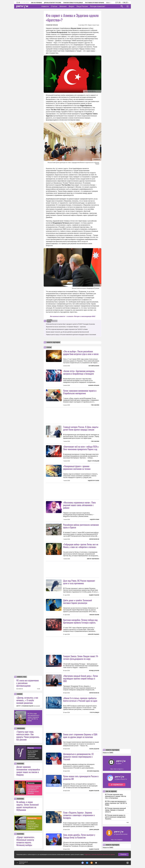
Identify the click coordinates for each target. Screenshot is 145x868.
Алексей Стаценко (94, 634)
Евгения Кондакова (93, 771)
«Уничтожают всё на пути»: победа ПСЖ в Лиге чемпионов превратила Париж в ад (81, 448)
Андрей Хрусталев (93, 481)
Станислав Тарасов (52, 25)
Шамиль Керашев (94, 385)
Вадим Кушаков (94, 595)
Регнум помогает (98, 6)
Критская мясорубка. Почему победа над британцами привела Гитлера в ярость (80, 621)
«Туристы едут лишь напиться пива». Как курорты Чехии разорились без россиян (28, 736)
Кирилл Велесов (94, 539)
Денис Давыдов (94, 830)
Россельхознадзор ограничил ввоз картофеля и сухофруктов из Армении (34, 790)
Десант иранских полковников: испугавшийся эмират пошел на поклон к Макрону (28, 771)
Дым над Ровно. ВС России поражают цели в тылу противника (79, 582)
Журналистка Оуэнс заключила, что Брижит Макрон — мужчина (66, 327)
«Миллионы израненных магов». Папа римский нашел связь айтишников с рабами (79, 505)
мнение (20, 694)
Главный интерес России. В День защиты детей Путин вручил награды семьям (81, 428)
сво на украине (111, 791)
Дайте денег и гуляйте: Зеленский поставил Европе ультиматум (78, 602)
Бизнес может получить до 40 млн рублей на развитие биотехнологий (67, 332)
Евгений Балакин (94, 366)
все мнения (37, 706)
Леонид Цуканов (94, 671)
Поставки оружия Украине (95, 3)
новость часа (22, 677)
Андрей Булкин (94, 520)
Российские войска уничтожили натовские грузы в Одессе (81, 526)
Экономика (31, 783)
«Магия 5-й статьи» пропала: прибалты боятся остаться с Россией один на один (80, 699)
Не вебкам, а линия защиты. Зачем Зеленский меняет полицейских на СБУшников (28, 806)
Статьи (54, 6)
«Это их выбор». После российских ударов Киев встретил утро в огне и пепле (81, 353)
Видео (71, 6)
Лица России (82, 6)
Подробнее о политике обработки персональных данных (100, 855)
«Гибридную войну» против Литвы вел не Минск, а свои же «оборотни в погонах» (81, 546)
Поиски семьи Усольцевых (73, 3)
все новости (20, 689)
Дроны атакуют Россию (53, 3)
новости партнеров (53, 342)
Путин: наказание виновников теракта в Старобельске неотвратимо (80, 392)
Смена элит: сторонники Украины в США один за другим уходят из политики (80, 736)
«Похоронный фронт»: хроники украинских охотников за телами (77, 467)
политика (20, 764)
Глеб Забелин (95, 405)
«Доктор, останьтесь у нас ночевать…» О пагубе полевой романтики (27, 700)
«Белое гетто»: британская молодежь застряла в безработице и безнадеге (79, 372)
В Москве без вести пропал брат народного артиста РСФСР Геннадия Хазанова (70, 324)
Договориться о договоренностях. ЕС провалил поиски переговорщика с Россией (78, 757)
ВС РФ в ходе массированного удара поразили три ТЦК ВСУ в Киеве (33, 717)
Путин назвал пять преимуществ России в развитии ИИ (81, 777)
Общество (31, 748)
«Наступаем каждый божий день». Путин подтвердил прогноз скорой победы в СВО (80, 678)
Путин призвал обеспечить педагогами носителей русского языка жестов (33, 755)
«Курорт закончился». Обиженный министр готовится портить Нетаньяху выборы (26, 841)
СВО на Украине (36, 3)
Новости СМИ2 (108, 753)
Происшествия (32, 818)
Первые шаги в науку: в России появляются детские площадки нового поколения (71, 335)
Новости (45, 6)
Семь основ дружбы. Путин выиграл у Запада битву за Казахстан (79, 836)
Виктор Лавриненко (93, 559)
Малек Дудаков (94, 749)
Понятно (123, 854)
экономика (21, 728)
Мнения (63, 6)
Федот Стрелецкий (93, 461)
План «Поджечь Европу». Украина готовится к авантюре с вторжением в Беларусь (79, 815)
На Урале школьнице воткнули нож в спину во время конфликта (33, 825)
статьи (49, 347)
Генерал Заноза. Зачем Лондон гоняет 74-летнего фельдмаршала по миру (81, 657)
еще (128, 822)
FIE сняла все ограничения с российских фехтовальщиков (28, 683)
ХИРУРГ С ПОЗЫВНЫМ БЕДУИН (25, 706)
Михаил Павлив (94, 615)
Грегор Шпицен (94, 713)
